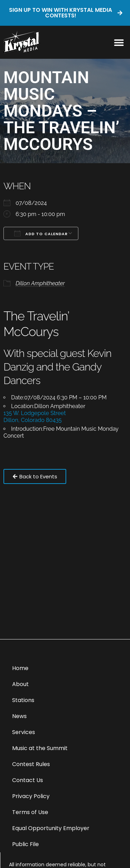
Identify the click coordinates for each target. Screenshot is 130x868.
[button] (119, 42)
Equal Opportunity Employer (51, 828)
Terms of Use (30, 812)
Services (24, 732)
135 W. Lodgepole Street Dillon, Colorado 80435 (35, 417)
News (19, 716)
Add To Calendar (41, 233)
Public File (25, 844)
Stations (23, 700)
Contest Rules (31, 764)
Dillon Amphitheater (40, 283)
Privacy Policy (31, 796)
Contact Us (28, 780)
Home (20, 668)
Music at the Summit (40, 748)
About (20, 684)
